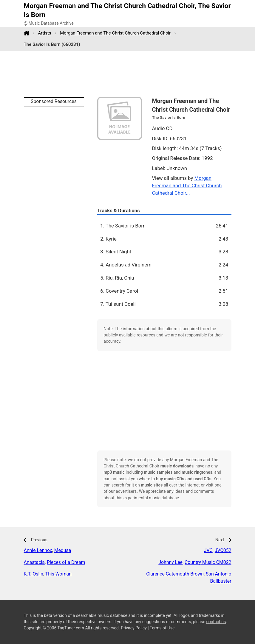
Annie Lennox (38, 550)
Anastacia (34, 562)
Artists (44, 33)
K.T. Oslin (34, 574)
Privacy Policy (134, 628)
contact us (216, 622)
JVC (208, 550)
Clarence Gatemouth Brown (175, 574)
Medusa (63, 550)
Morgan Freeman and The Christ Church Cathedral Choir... (187, 185)
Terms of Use (162, 628)
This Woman (58, 574)
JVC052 (223, 550)
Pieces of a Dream (66, 562)
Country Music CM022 (208, 562)
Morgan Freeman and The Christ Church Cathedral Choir (115, 33)
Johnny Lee (170, 562)
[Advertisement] (128, 74)
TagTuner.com (71, 628)
